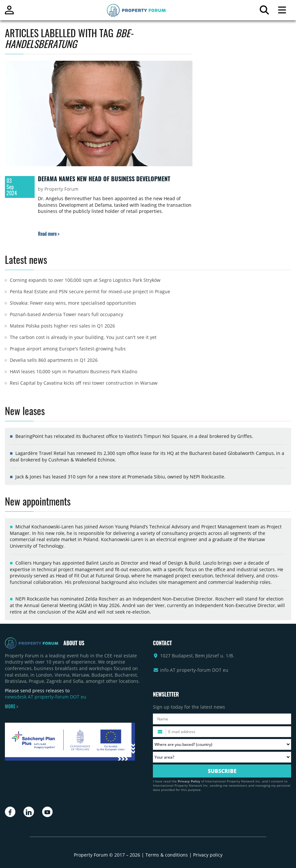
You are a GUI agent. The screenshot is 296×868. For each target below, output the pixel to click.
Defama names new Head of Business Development (104, 179)
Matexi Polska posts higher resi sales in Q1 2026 (62, 326)
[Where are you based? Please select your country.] (222, 744)
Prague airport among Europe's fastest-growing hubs (68, 349)
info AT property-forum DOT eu (194, 670)
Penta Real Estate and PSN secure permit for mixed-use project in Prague (90, 291)
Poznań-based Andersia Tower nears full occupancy (66, 314)
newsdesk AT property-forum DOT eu (46, 697)
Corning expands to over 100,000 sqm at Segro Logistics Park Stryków (85, 280)
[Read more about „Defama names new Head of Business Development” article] (49, 234)
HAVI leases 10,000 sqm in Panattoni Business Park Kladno (74, 371)
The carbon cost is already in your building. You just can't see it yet (83, 337)
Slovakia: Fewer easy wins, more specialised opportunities (73, 303)
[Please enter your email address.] (222, 732)
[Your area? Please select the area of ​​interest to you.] (222, 757)
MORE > (11, 706)
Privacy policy (208, 855)
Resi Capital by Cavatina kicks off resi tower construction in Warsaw (84, 383)
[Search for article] (264, 12)
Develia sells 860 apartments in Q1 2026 (54, 360)
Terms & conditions (167, 855)
